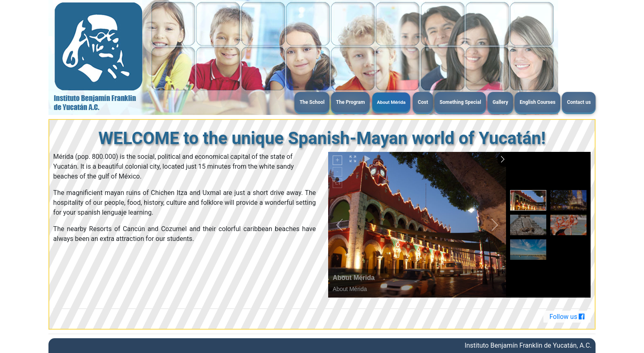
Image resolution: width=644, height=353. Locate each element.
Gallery (500, 102)
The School (312, 102)
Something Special (460, 102)
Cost (423, 102)
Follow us (567, 317)
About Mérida (391, 102)
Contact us (579, 102)
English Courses (537, 102)
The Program (350, 102)
